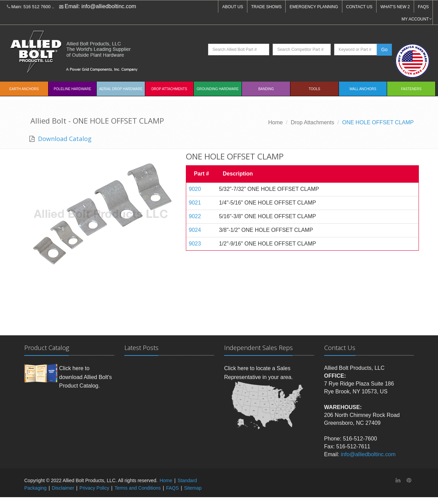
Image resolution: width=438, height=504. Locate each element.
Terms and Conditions (138, 488)
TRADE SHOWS (266, 7)
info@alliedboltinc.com (109, 6)
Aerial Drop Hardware (121, 89)
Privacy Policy (94, 488)
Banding (266, 89)
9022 (195, 216)
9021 (195, 203)
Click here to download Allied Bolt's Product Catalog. (85, 377)
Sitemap (193, 488)
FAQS (423, 7)
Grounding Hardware (218, 89)
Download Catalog (64, 139)
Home (276, 122)
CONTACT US (359, 7)
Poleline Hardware (72, 89)
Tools (315, 89)
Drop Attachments (169, 89)
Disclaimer (63, 488)
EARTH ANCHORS (24, 89)
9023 (195, 244)
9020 (195, 189)
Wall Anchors (363, 89)
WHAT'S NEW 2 (395, 7)
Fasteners (411, 89)
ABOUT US (232, 7)
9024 (195, 230)
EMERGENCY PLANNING (314, 7)
